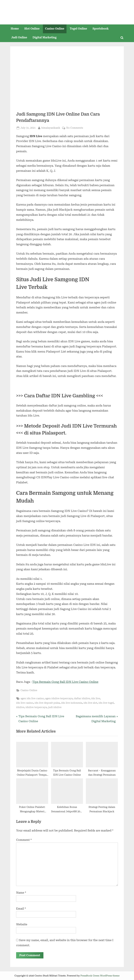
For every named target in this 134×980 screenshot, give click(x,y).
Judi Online (19, 37)
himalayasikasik (51, 128)
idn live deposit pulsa (47, 703)
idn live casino (25, 703)
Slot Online (32, 29)
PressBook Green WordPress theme (100, 976)
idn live (95, 699)
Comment (24, 840)
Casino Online (55, 29)
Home (15, 29)
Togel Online (78, 29)
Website (22, 924)
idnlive (20, 707)
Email (21, 909)
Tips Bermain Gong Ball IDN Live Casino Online (65, 682)
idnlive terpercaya (36, 707)
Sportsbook (100, 29)
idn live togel (106, 703)
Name (21, 893)
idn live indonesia (72, 703)
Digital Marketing (45, 37)
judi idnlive (55, 707)
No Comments (75, 128)
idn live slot (90, 703)
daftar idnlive (82, 699)
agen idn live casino (32, 699)
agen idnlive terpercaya (59, 699)
